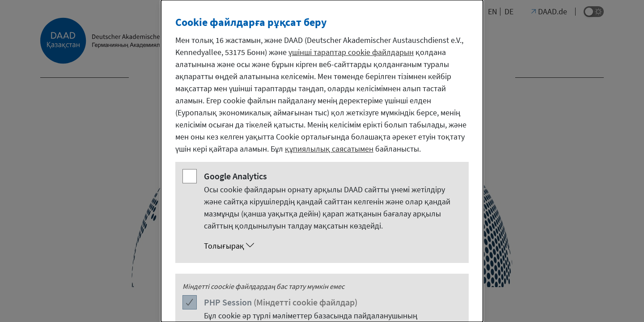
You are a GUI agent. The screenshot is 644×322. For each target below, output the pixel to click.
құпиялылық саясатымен (329, 149)
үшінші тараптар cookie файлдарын (351, 52)
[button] (331, 246)
